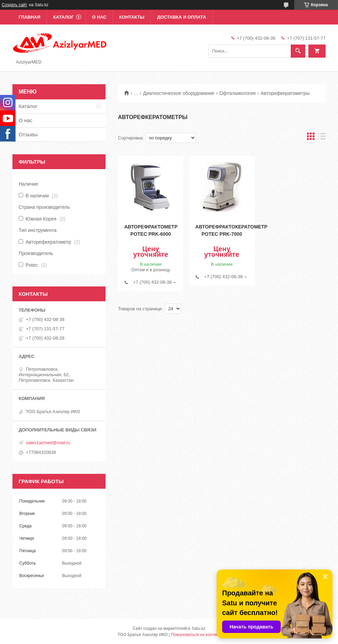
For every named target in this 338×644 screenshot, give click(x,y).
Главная (29, 17)
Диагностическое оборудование (179, 93)
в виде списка (322, 138)
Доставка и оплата (181, 17)
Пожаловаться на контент (196, 635)
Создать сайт (14, 5)
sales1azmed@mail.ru (48, 443)
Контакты (132, 17)
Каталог (63, 17)
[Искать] (298, 51)
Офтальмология (237, 93)
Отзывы (28, 134)
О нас (99, 17)
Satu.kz (198, 628)
